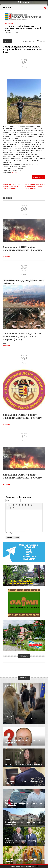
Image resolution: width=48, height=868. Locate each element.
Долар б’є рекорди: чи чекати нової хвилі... (24, 764)
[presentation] (7, 505)
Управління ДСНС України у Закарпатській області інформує (23, 248)
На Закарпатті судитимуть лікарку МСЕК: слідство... (24, 782)
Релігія (7, 857)
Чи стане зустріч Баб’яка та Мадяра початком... (21, 842)
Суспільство (8, 717)
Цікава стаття (38, 177)
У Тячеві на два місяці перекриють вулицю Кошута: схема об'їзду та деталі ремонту (23, 28)
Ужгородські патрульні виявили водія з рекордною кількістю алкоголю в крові (35, 187)
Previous (42, 24)
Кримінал (14, 173)
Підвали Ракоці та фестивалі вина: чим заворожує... (23, 823)
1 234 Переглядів (29, 41)
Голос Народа (8, 738)
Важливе (7, 838)
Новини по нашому (10, 819)
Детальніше (7, 256)
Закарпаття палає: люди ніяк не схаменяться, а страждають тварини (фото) (22, 336)
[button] (7, 505)
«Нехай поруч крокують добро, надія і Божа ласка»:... (25, 861)
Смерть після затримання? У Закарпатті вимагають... (24, 741)
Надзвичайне (8, 801)
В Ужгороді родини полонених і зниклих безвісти (21, 719)
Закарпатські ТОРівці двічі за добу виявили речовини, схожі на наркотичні (12, 187)
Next (44, 24)
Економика (8, 760)
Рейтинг (41, 41)
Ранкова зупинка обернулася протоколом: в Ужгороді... (24, 804)
